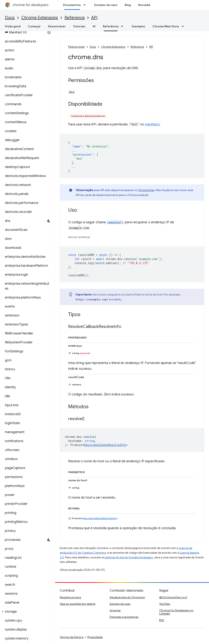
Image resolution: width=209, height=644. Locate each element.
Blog (128, 5)
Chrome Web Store (166, 26)
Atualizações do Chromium (127, 597)
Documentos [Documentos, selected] (72, 5)
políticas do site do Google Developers (129, 557)
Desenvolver (57, 26)
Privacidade (95, 637)
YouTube (165, 604)
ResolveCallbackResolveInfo (105, 445)
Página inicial (76, 47)
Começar (34, 26)
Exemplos (138, 26)
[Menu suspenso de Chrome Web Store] (184, 26)
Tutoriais (79, 26)
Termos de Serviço (72, 637)
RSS (162, 620)
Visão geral (13, 26)
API (94, 18)
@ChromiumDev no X (173, 597)
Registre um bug (70, 597)
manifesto (152, 124)
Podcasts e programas (124, 617)
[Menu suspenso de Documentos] (86, 5)
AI (94, 26)
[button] (27, 612)
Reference (75, 18)
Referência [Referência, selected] (111, 26)
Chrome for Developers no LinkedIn (176, 612)
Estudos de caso (106, 5)
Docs (10, 18)
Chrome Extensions (40, 18)
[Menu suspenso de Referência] (123, 26)
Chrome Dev (146, 190)
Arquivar (115, 610)
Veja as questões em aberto (78, 604)
